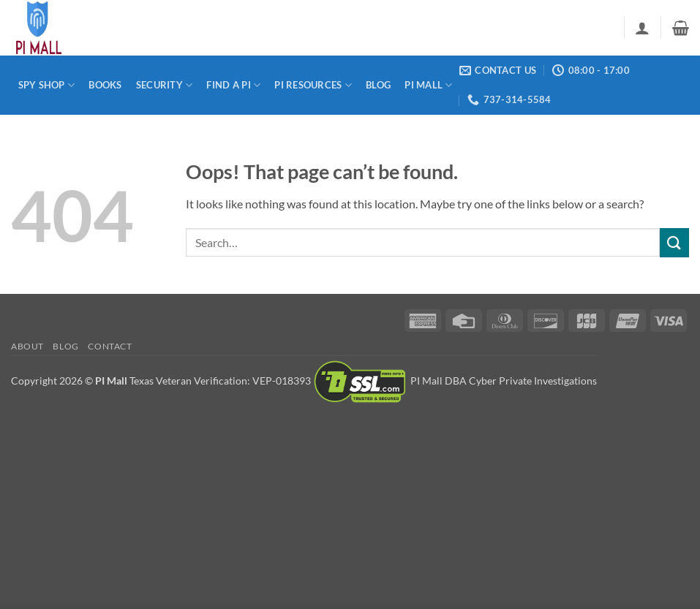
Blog (378, 85)
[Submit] (674, 242)
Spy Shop (47, 85)
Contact (110, 346)
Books (105, 85)
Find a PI (233, 85)
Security (165, 85)
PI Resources (313, 85)
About (27, 346)
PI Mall (428, 85)
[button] (642, 28)
